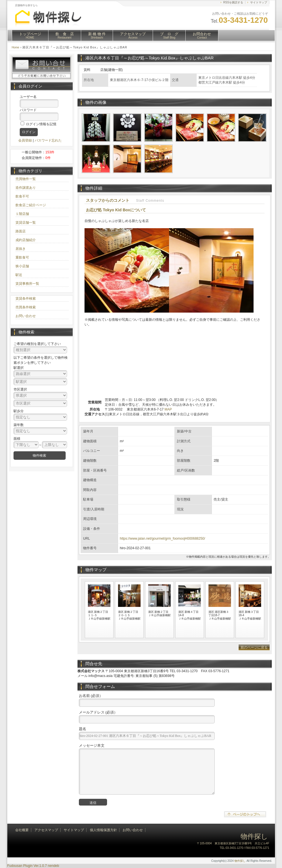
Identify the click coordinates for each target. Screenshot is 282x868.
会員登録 (25, 140)
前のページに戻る (254, 647)
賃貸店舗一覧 (26, 223)
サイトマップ (259, 2)
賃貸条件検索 (26, 299)
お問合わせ (202, 35)
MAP (168, 409)
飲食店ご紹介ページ (31, 205)
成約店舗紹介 (26, 240)
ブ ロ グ (169, 35)
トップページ (30, 35)
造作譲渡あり (26, 188)
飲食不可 (22, 196)
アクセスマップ (133, 35)
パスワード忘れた (48, 140)
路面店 (21, 231)
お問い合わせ (26, 316)
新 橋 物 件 (97, 35)
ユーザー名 (28, 97)
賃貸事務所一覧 (27, 284)
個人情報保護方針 (103, 830)
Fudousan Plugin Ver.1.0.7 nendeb (33, 866)
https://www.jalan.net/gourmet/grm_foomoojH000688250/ (162, 539)
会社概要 (22, 830)
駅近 (19, 275)
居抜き (21, 249)
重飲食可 (22, 257)
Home (16, 47)
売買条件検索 (26, 307)
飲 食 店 (65, 35)
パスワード (28, 110)
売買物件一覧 (26, 179)
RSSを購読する (233, 2)
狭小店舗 (22, 266)
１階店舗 (22, 214)
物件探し (240, 861)
